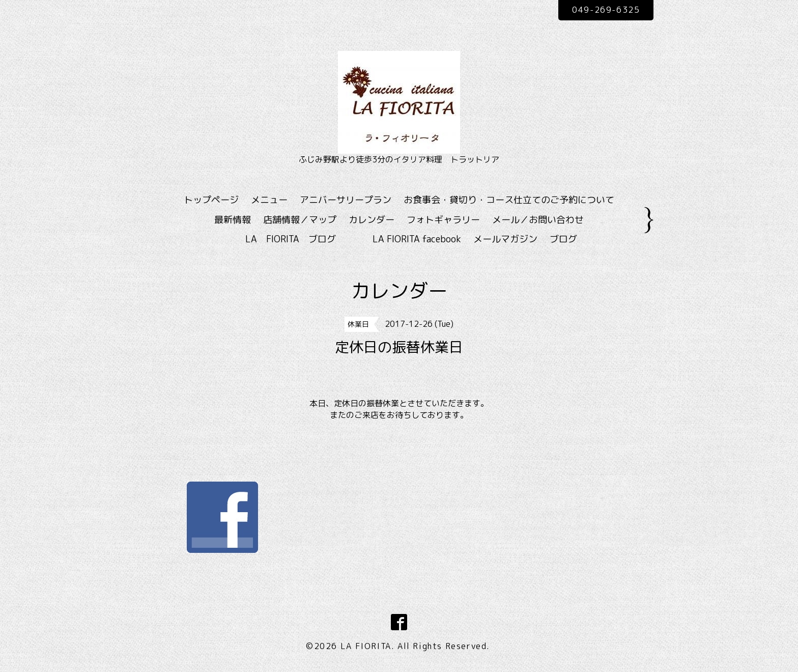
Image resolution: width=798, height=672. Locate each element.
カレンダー (372, 220)
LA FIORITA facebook (417, 239)
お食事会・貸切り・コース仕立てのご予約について (509, 200)
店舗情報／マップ (300, 220)
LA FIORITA (366, 646)
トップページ (211, 200)
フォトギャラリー (443, 220)
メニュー (269, 200)
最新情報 (233, 220)
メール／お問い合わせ (538, 220)
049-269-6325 (606, 10)
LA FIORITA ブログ (305, 239)
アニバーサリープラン (346, 200)
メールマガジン (505, 239)
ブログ (563, 239)
